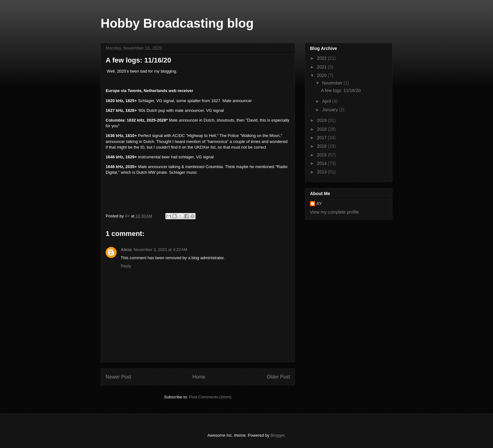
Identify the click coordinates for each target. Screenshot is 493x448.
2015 (322, 155)
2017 (322, 138)
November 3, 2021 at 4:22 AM (161, 250)
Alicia (126, 250)
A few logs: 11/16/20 (341, 90)
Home (199, 377)
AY (319, 204)
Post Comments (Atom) (210, 397)
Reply (126, 266)
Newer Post (118, 377)
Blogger (277, 435)
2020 (322, 75)
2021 (322, 67)
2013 (322, 172)
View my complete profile (334, 212)
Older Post (278, 377)
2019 (322, 120)
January (330, 110)
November (333, 83)
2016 (322, 146)
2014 (322, 163)
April (327, 101)
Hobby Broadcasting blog (177, 23)
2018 (322, 129)
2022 (322, 58)
